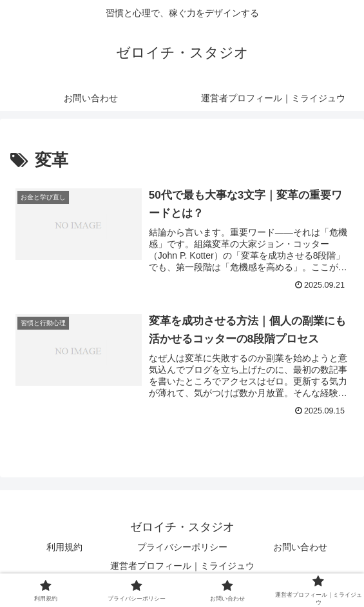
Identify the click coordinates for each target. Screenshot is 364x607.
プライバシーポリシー (182, 547)
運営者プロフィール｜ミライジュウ (182, 566)
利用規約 (64, 547)
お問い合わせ (300, 547)
